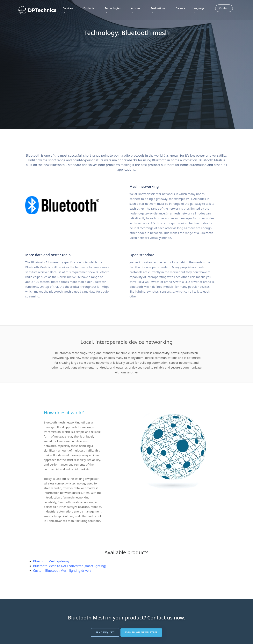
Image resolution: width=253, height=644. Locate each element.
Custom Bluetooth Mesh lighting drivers (62, 571)
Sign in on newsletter (141, 632)
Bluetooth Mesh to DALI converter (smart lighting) (70, 566)
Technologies (113, 10)
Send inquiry (105, 632)
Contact (224, 8)
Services (68, 10)
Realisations (158, 10)
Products (89, 10)
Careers (180, 8)
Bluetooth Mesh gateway (51, 561)
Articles (136, 10)
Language (199, 10)
